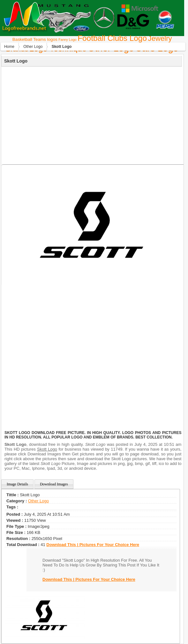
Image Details (17, 484)
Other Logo (33, 47)
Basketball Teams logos (35, 39)
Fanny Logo (67, 40)
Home (9, 47)
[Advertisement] (91, 115)
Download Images (54, 484)
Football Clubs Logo (112, 38)
